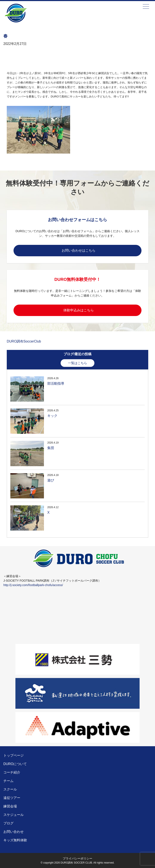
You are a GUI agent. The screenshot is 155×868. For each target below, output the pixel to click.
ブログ (8, 823)
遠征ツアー (12, 798)
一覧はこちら (77, 363)
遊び (51, 480)
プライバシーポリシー (77, 858)
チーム (8, 781)
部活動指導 (56, 383)
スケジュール (14, 815)
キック (52, 416)
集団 (51, 448)
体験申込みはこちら (79, 310)
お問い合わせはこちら (79, 250)
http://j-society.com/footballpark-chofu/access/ (33, 585)
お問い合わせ (14, 832)
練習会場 (10, 806)
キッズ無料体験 (15, 840)
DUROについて (15, 764)
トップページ (14, 755)
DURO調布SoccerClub (24, 341)
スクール (10, 789)
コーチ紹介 (12, 772)
